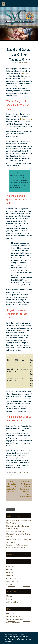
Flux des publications (14, 617)
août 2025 (10, 585)
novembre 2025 (12, 578)
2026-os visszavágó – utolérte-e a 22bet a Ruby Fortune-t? (12, 487)
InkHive (21, 634)
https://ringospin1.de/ (15, 474)
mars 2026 (10, 572)
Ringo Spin (25, 74)
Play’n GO (23, 330)
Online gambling (23, 472)
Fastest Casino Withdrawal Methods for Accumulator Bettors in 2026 (18, 534)
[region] (19, 34)
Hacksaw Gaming (26, 119)
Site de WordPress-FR (14, 623)
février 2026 (11, 575)
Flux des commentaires (15, 620)
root (26, 63)
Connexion (10, 614)
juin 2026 (10, 566)
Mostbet (9, 596)
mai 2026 (10, 569)
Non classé (10, 599)
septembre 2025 (12, 582)
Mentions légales (12, 637)
